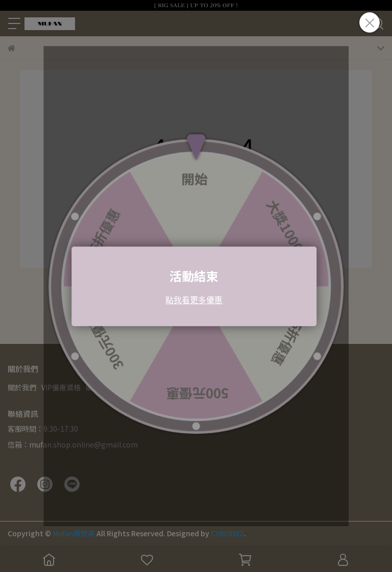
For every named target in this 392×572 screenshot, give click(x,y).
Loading (196, 286)
